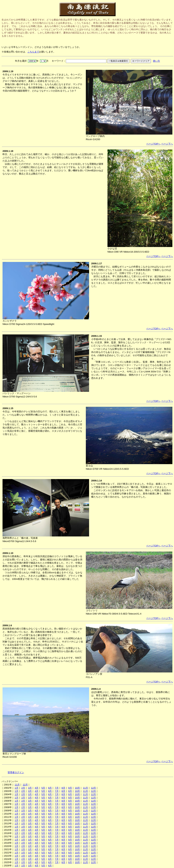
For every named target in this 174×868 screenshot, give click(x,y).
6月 (50, 788)
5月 (43, 788)
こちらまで (33, 52)
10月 (77, 788)
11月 (17, 785)
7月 (57, 788)
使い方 (156, 61)
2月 (23, 788)
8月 (63, 788)
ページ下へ (167, 144)
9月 (70, 788)
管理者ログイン (16, 772)
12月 (25, 785)
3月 (30, 788)
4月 (37, 788)
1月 (16, 788)
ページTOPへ (153, 144)
